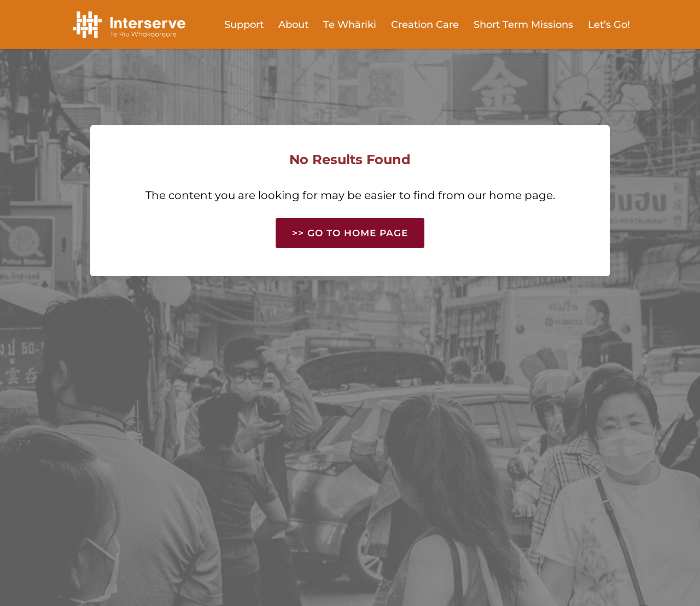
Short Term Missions (523, 26)
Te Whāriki (350, 26)
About (293, 26)
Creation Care (425, 26)
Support (244, 26)
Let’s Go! (609, 26)
